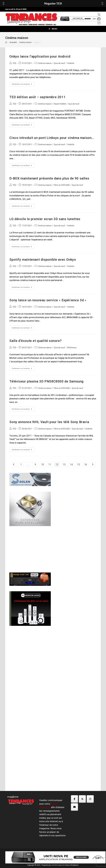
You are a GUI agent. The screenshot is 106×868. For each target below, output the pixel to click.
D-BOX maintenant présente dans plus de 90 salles (49, 178)
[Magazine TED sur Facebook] (74, 799)
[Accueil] (6, 42)
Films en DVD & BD (62, 185)
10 (43, 464)
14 (71, 464)
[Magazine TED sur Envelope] (74, 807)
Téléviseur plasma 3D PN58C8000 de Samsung (46, 381)
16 (86, 464)
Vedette (71, 63)
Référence (72, 348)
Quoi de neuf (59, 63)
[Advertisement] (30, 549)
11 (50, 464)
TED (14, 63)
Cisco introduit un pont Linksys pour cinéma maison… (52, 138)
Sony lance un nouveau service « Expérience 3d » (48, 300)
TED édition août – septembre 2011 (37, 97)
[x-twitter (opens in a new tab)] (99, 15)
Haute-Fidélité (60, 104)
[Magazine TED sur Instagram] (90, 799)
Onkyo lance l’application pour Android (40, 56)
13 (64, 464)
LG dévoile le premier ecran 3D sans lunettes (45, 219)
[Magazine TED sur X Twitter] (82, 799)
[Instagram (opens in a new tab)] (99, 23)
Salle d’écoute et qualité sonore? (35, 341)
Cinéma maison (45, 63)
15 (78, 464)
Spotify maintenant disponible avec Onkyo (43, 260)
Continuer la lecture (23, 85)
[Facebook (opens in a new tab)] (99, 19)
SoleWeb (55, 865)
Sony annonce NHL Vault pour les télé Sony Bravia (49, 422)
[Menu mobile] (53, 29)
